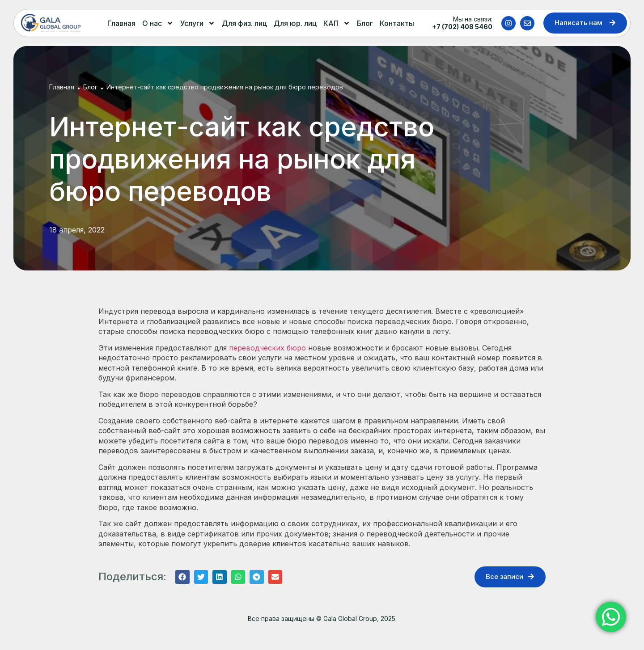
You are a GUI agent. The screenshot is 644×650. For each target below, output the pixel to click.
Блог (365, 23)
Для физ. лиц (244, 23)
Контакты (397, 23)
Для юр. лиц (295, 23)
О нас (158, 23)
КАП (337, 23)
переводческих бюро (267, 348)
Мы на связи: (462, 23)
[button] (182, 577)
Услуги (198, 23)
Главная (121, 23)
